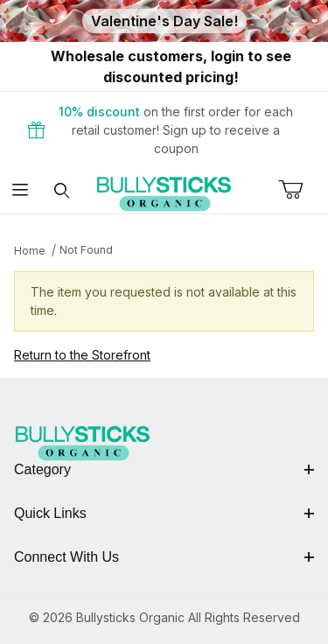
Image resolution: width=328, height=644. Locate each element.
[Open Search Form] (62, 191)
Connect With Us (164, 557)
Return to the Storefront (82, 355)
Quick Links (164, 513)
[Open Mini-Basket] (303, 190)
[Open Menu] (21, 191)
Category (164, 469)
